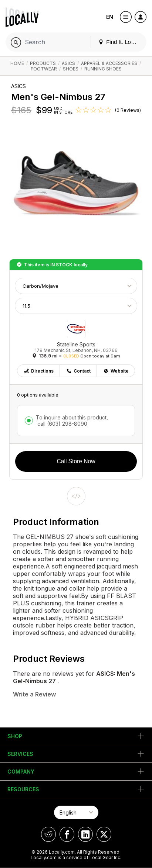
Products (43, 63)
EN (110, 17)
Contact (78, 371)
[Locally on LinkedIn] (85, 834)
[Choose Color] (76, 286)
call (62, 424)
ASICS (68, 63)
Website (116, 371)
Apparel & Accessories (109, 63)
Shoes (71, 69)
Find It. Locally (120, 42)
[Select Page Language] (76, 812)
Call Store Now (76, 461)
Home (17, 63)
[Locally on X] (104, 834)
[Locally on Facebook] (67, 834)
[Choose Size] (76, 306)
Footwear (44, 69)
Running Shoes (103, 69)
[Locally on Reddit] (48, 834)
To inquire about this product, (72, 421)
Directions (39, 371)
